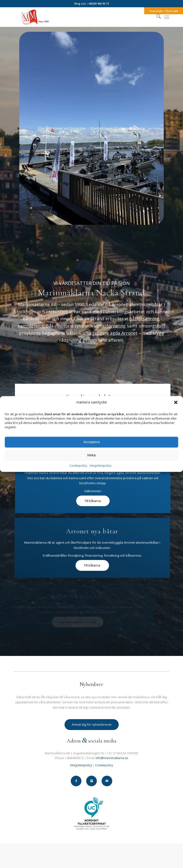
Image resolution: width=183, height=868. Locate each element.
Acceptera (91, 442)
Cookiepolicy (78, 466)
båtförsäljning (144, 319)
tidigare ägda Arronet (115, 333)
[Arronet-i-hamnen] (91, 128)
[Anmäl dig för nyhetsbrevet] (92, 725)
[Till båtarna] (78, 501)
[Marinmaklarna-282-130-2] (76, 17)
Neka (91, 455)
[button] (176, 402)
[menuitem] (156, 17)
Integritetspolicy (101, 466)
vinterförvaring (110, 326)
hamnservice (31, 326)
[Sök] (156, 17)
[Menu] (167, 17)
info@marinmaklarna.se (112, 758)
